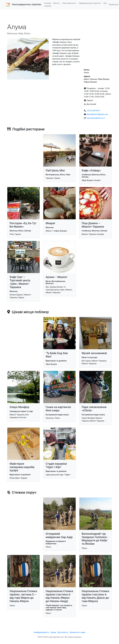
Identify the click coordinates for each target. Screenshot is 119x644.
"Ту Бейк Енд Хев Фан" (57, 355)
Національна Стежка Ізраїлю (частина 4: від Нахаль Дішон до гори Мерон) (95, 596)
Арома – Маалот (57, 277)
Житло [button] (56, 3)
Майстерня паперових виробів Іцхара (22, 467)
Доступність (63, 632)
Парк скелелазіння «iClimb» (94, 409)
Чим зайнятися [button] (69, 3)
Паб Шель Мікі (55, 171)
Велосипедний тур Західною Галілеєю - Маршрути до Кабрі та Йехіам (95, 539)
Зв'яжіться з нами (77, 632)
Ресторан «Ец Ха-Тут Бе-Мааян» (23, 225)
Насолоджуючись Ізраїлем (27, 4)
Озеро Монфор (19, 407)
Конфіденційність (41, 632)
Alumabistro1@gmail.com (97, 114)
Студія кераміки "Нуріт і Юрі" (56, 465)
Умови (53, 632)
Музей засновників (94, 353)
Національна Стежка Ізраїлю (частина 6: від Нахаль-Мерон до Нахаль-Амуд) (59, 596)
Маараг (50, 223)
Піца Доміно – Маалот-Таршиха (93, 225)
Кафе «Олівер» (91, 171)
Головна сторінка (48, 5)
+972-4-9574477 (93, 111)
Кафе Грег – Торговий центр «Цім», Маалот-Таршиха (20, 282)
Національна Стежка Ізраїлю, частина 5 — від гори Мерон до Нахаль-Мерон (23, 596)
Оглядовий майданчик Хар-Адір (59, 535)
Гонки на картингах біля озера (58, 409)
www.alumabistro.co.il (96, 118)
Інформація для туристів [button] (89, 3)
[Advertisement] (59, 16)
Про (105, 3)
